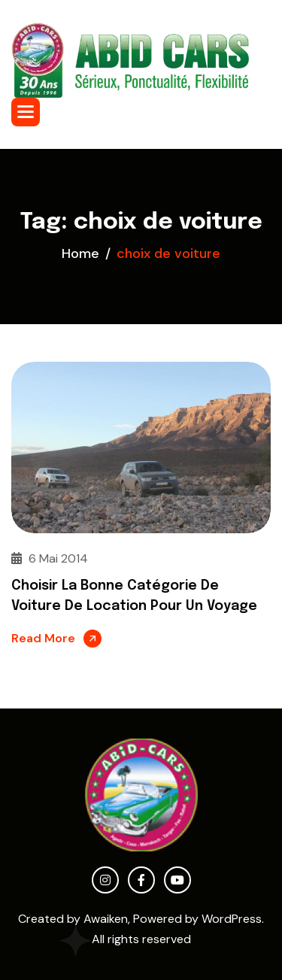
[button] (26, 112)
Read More (43, 638)
